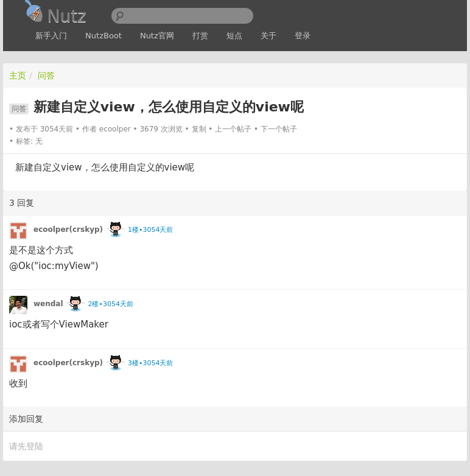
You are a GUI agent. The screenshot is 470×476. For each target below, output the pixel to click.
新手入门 (51, 36)
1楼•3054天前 (150, 230)
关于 (268, 36)
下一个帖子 (279, 129)
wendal (48, 304)
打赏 (200, 36)
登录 (303, 36)
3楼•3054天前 (150, 363)
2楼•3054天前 (110, 304)
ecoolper (115, 129)
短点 (234, 36)
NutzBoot (103, 36)
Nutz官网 (157, 36)
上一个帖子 (233, 129)
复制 (199, 129)
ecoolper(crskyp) (68, 229)
